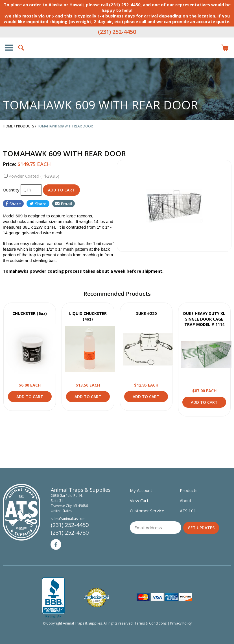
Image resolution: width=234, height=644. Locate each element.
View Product (32, 349)
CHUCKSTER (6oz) (30, 313)
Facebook (56, 544)
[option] (174, 206)
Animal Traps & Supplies (117, 59)
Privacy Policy (181, 623)
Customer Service (147, 511)
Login (213, 48)
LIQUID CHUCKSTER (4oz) (88, 316)
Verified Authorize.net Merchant (97, 598)
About (186, 500)
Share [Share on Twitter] (38, 204)
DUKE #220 (146, 313)
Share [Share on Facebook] (13, 204)
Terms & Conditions (151, 623)
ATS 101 (188, 511)
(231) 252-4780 (70, 532)
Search (21, 48)
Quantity (12, 190)
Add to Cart (30, 397)
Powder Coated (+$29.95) (34, 176)
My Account (141, 490)
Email (64, 204)
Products (189, 490)
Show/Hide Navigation (9, 48)
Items (225, 48)
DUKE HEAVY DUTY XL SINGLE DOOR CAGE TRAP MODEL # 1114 (204, 319)
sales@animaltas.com (68, 519)
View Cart (139, 500)
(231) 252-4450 (117, 32)
